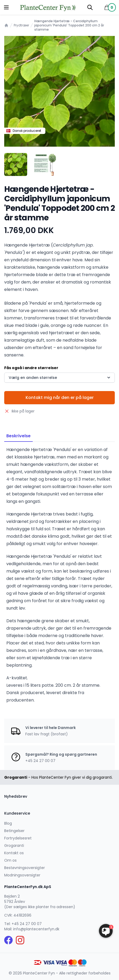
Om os (10, 860)
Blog (8, 823)
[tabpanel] (59, 91)
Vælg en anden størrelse (60, 378)
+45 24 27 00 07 (27, 924)
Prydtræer (21, 25)
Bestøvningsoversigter (25, 868)
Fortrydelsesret (18, 838)
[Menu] (6, 7)
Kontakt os (14, 853)
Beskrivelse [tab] (18, 436)
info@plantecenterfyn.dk (36, 929)
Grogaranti (14, 846)
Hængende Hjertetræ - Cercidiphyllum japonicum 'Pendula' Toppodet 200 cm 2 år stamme (69, 25)
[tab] (16, 164)
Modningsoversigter (22, 875)
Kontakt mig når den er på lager (60, 398)
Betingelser (14, 831)
